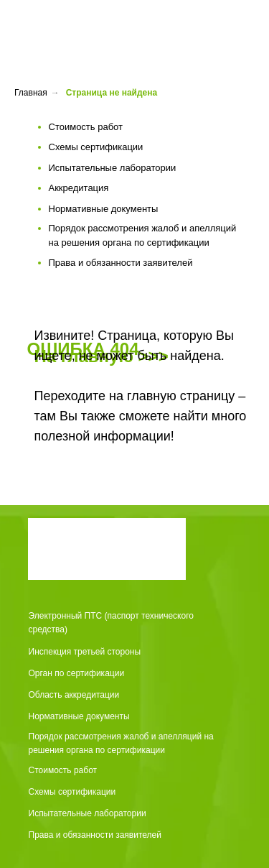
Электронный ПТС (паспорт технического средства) (111, 623)
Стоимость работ (63, 770)
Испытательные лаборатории (88, 813)
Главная (31, 93)
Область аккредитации (74, 695)
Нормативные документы (79, 716)
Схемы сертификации (72, 792)
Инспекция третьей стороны (85, 652)
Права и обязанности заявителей (95, 835)
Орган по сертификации (77, 673)
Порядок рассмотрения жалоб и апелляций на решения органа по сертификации (121, 743)
